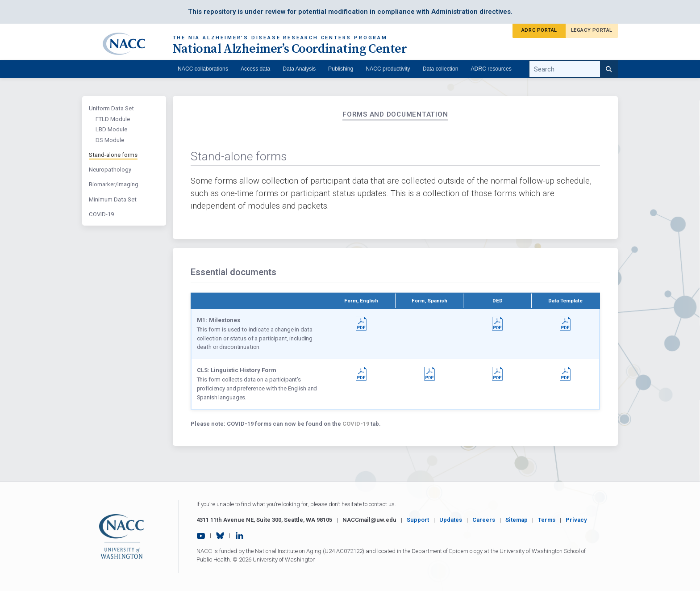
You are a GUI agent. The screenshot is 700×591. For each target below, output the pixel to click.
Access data (255, 69)
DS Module (110, 140)
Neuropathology (110, 170)
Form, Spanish (429, 301)
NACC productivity (388, 69)
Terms (547, 520)
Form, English (361, 301)
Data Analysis (299, 69)
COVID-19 (101, 214)
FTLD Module (113, 119)
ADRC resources (491, 69)
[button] (361, 321)
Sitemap (517, 520)
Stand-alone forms (113, 155)
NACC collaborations (203, 69)
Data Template (565, 301)
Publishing (341, 69)
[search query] (573, 69)
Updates (451, 520)
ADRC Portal (539, 30)
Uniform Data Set (111, 108)
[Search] (609, 69)
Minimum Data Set (113, 199)
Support (418, 520)
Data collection (441, 69)
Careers (484, 520)
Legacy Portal (592, 30)
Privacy (576, 520)
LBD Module (111, 129)
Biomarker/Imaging (114, 184)
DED (498, 301)
